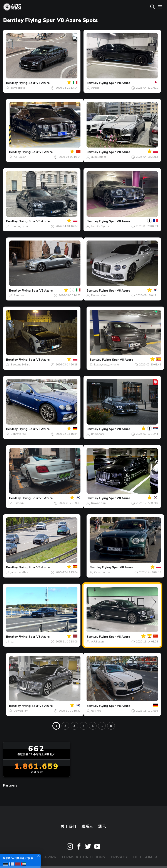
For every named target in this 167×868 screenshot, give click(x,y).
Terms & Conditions (83, 857)
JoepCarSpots (100, 226)
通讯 (102, 827)
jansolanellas (19, 572)
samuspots (18, 88)
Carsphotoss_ (103, 572)
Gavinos (96, 711)
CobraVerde (18, 434)
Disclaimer (145, 857)
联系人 (87, 827)
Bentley (12, 83)
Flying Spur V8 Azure (34, 83)
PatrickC (19, 503)
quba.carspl (99, 157)
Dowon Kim (98, 295)
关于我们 (68, 827)
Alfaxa (95, 88)
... (102, 726)
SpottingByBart (20, 226)
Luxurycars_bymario (107, 365)
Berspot (19, 295)
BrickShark (98, 434)
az (12, 642)
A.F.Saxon (20, 157)
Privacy (119, 857)
